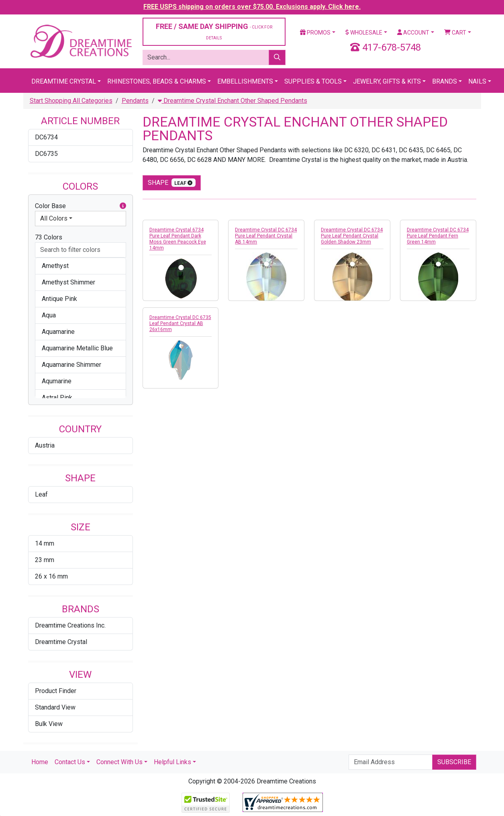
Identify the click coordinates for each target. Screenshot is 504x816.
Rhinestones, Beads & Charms (157, 81)
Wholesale (364, 33)
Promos (315, 33)
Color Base (81, 206)
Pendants (135, 101)
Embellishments (245, 81)
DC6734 (46, 137)
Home (40, 762)
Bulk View (49, 724)
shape (172, 183)
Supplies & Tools (313, 81)
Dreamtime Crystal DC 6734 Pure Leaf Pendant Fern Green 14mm (438, 236)
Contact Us (70, 762)
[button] (123, 206)
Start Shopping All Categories (71, 101)
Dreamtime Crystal (64, 81)
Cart (455, 33)
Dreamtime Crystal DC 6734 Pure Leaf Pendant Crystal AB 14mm (266, 236)
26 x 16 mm (51, 576)
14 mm (45, 543)
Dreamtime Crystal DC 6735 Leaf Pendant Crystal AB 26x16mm (180, 323)
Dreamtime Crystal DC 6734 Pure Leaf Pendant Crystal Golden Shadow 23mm (352, 236)
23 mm (45, 560)
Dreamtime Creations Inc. (70, 625)
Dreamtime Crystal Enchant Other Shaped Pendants (233, 101)
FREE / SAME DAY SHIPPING (214, 31)
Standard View (55, 707)
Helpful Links (172, 762)
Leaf (41, 494)
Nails (477, 81)
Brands (445, 81)
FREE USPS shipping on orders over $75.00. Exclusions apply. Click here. (252, 7)
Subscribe (454, 762)
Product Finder (56, 691)
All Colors (54, 218)
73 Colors (49, 237)
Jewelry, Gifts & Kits (387, 81)
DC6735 (46, 154)
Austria (45, 445)
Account (413, 33)
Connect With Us (119, 762)
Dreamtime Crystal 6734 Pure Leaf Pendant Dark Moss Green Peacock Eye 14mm (178, 239)
